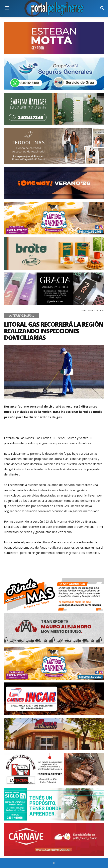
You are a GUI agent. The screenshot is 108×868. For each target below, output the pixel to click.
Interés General (21, 315)
